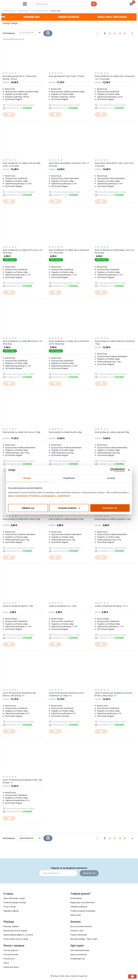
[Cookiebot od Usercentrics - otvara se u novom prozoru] (112, 470)
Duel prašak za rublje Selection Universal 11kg (115, 342)
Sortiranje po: (9, 33)
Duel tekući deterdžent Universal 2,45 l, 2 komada (69, 164)
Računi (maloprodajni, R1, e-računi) (18, 935)
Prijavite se (89, 873)
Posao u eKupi (10, 907)
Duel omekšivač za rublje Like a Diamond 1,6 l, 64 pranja (69, 251)
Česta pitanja (76, 898)
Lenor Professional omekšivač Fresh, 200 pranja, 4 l (22, 781)
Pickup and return (11, 967)
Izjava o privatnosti (78, 954)
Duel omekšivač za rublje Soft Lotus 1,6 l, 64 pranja (23, 251)
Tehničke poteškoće (79, 907)
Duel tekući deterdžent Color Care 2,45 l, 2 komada (114, 164)
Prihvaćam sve (110, 508)
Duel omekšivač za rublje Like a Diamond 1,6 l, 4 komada (115, 77)
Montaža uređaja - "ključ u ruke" (84, 939)
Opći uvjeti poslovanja (80, 950)
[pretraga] (94, 4)
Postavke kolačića (69, 508)
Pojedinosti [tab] (69, 478)
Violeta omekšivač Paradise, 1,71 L (111, 606)
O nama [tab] (111, 478)
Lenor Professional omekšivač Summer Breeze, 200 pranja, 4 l (114, 694)
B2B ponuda (76, 915)
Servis (6, 963)
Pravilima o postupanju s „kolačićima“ (50, 496)
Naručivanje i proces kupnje (15, 931)
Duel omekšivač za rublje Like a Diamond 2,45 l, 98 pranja (69, 342)
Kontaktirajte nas (78, 959)
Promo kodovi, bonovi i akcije (16, 939)
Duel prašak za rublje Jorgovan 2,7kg (113, 519)
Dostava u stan (77, 931)
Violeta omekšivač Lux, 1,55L (63, 606)
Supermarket (23, 11)
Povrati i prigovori (11, 950)
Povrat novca (9, 959)
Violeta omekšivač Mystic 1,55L (18, 606)
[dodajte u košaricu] (9, 115)
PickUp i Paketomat (79, 935)
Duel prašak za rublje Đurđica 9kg (65, 432)
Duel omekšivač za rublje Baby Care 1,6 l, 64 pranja (115, 251)
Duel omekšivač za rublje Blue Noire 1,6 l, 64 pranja (23, 342)
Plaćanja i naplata (11, 926)
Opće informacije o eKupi (14, 898)
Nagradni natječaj (11, 911)
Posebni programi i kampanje (83, 911)
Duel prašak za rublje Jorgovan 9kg (112, 432)
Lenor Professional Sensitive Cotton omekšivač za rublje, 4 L (66, 694)
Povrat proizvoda (11, 954)
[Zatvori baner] (129, 470)
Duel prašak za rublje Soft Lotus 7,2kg (21, 432)
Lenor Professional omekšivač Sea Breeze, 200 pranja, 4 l (19, 694)
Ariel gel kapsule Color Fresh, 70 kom (67, 76)
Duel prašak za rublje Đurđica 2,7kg (66, 519)
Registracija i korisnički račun (83, 902)
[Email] (58, 873)
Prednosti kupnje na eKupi (15, 902)
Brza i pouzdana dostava (81, 926)
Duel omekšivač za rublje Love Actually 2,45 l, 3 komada (22, 164)
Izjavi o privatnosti (18, 496)
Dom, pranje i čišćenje (40, 11)
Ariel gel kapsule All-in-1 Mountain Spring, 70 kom (20, 77)
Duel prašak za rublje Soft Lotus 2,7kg (21, 519)
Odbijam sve (28, 508)
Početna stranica (9, 11)
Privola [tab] (27, 478)
